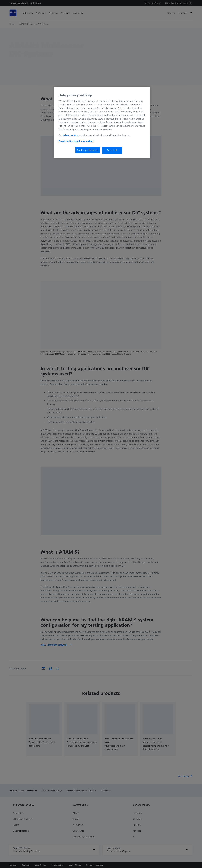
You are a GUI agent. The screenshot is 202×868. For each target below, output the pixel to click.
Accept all (112, 150)
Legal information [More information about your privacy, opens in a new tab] (83, 141)
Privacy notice (70, 135)
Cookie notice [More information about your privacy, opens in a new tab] (66, 141)
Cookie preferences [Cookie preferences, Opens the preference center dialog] (87, 150)
